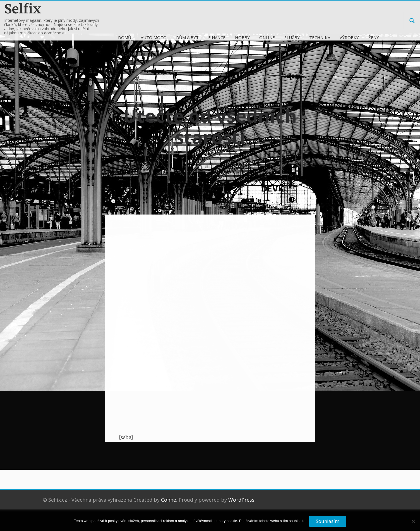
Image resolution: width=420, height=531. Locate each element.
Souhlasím (328, 521)
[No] (413, 523)
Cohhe (169, 500)
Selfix (23, 9)
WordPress (241, 500)
